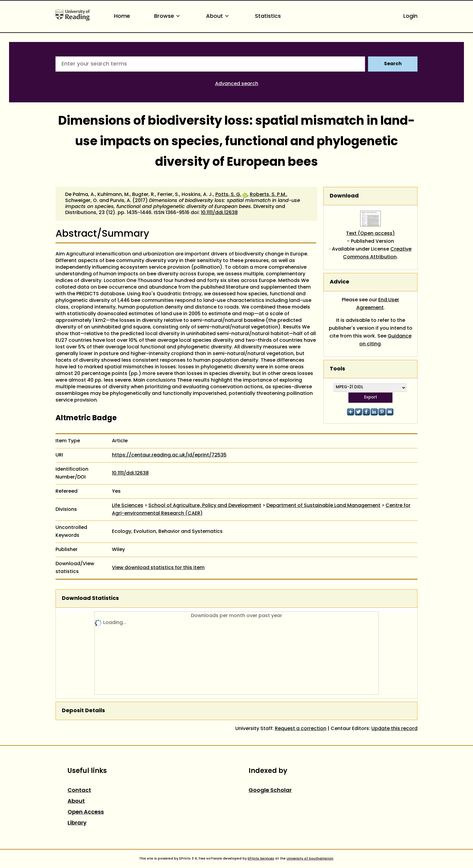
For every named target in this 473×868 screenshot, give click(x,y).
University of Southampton (310, 859)
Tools (337, 369)
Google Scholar (270, 791)
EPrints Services (261, 859)
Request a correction (301, 729)
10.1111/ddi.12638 (219, 213)
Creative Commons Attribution (377, 253)
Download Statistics (90, 599)
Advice (340, 282)
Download (344, 196)
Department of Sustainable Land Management (323, 506)
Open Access (86, 812)
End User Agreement (378, 304)
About (218, 16)
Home (122, 16)
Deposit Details (83, 711)
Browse (168, 16)
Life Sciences (128, 506)
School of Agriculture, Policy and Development (205, 506)
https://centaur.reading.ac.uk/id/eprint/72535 (169, 455)
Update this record (394, 729)
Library (77, 823)
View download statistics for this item (158, 568)
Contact (79, 791)
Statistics (268, 16)
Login (410, 16)
